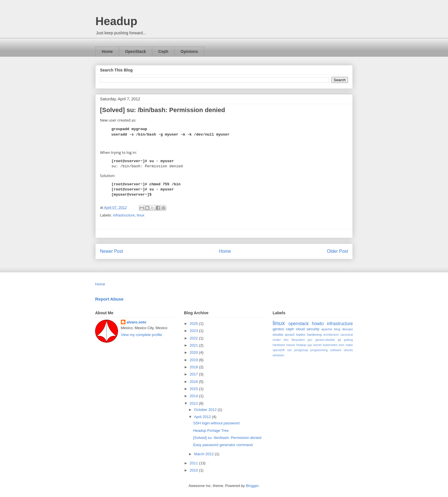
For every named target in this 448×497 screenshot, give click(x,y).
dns (286, 340)
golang (348, 340)
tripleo (301, 334)
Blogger (252, 486)
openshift (279, 350)
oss (289, 350)
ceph (290, 329)
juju (310, 345)
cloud (300, 329)
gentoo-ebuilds (325, 340)
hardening (314, 334)
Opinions (189, 51)
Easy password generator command (223, 445)
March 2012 (204, 454)
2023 (194, 331)
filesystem (298, 340)
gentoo (278, 329)
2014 (194, 396)
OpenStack (136, 51)
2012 (194, 403)
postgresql (301, 350)
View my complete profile (141, 335)
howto (318, 324)
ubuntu (348, 350)
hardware (279, 345)
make (349, 345)
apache (327, 329)
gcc (310, 340)
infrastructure (124, 215)
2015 (194, 389)
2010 (194, 470)
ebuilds (278, 334)
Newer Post (112, 251)
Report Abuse (109, 299)
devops (347, 329)
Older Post (337, 251)
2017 (194, 374)
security (313, 329)
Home (107, 51)
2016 (194, 382)
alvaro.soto (136, 322)
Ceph (163, 51)
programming (319, 350)
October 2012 (206, 410)
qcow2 (290, 334)
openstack (298, 324)
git (339, 340)
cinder (277, 340)
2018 (194, 367)
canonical (347, 335)
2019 (194, 360)
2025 (194, 324)
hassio (291, 345)
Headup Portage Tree (211, 431)
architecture (331, 335)
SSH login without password (216, 423)
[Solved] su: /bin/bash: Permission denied (227, 438)
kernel (317, 345)
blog (337, 329)
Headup (116, 21)
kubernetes (330, 345)
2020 (194, 352)
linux (141, 215)
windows (278, 355)
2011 (194, 463)
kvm (342, 345)
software (336, 350)
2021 (194, 345)
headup (301, 345)
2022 (194, 338)
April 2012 (203, 417)
